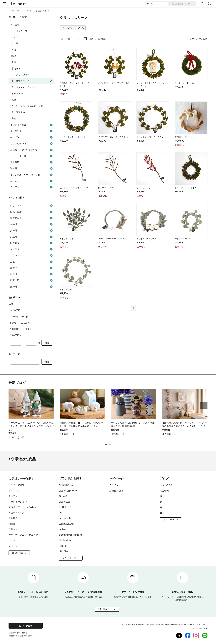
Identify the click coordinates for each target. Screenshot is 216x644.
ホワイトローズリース (146, 239)
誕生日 (32, 274)
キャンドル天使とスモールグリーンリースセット (152, 85)
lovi (61, 513)
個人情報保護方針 (177, 625)
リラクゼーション (32, 144)
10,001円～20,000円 (21, 329)
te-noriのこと (166, 485)
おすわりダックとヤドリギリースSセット (114, 85)
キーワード (14, 354)
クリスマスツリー (20, 75)
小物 (14, 118)
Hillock (62, 546)
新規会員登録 (116, 491)
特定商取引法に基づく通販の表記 (156, 625)
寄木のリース (181, 137)
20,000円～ (16, 335)
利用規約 (139, 625)
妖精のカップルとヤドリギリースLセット (75, 85)
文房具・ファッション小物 (32, 150)
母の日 (32, 224)
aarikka (63, 529)
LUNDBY (64, 551)
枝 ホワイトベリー (107, 188)
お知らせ (124, 625)
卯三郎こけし (66, 502)
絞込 (47, 343)
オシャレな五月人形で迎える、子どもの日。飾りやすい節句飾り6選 (134, 424)
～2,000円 (15, 310)
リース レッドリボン (185, 83)
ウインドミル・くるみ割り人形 (27, 106)
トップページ (14, 11)
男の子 (15, 50)
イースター (32, 249)
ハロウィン (32, 255)
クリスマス (27, 11)
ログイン (114, 485)
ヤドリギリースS (182, 239)
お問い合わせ (26, 626)
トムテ (15, 37)
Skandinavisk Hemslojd (71, 535)
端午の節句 (32, 218)
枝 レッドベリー (144, 188)
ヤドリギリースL (67, 289)
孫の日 (32, 287)
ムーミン (32, 181)
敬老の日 (32, 280)
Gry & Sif (64, 496)
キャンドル (17, 93)
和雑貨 (32, 168)
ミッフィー (32, 187)
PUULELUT (65, 507)
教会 (14, 100)
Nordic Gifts (65, 540)
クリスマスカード (20, 112)
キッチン (32, 137)
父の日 (32, 231)
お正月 (32, 237)
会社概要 (132, 625)
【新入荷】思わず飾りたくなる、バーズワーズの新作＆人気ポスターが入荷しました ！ (185, 424)
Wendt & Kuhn (66, 524)
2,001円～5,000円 (19, 317)
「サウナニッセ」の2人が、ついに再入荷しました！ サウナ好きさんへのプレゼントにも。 (31, 426)
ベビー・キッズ (32, 156)
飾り (162, 496)
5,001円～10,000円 (20, 323)
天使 (14, 62)
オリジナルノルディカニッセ (32, 175)
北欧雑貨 (32, 162)
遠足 (32, 262)
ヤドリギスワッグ (68, 239)
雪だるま (16, 69)
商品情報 (164, 491)
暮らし (163, 513)
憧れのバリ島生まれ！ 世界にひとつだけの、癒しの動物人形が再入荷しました (81, 424)
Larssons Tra (66, 518)
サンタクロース (19, 31)
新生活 (32, 268)
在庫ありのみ (96, 39)
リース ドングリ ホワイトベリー (76, 137)
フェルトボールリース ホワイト (113, 239)
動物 (14, 56)
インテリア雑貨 (32, 125)
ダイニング (32, 131)
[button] (204, 405)
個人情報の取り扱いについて (196, 625)
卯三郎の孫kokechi (68, 491)
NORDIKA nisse (67, 485)
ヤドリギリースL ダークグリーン (152, 137)
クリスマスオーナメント (24, 87)
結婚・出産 (32, 212)
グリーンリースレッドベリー (188, 188)
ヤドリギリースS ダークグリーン (114, 137)
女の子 (15, 44)
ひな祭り (32, 243)
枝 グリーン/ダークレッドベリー (75, 188)
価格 (11, 304)
